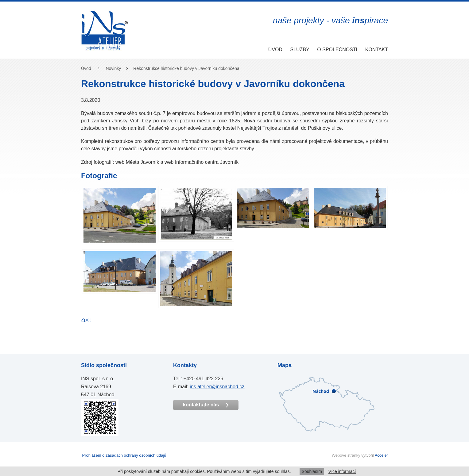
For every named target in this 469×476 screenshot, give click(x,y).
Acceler (381, 455)
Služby (300, 50)
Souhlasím (312, 471)
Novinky (113, 68)
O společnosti (337, 50)
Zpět (86, 320)
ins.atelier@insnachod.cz (217, 387)
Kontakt (377, 50)
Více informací (342, 471)
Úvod (275, 50)
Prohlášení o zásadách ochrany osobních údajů (124, 455)
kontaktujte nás (206, 405)
